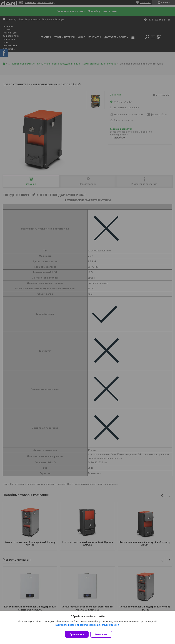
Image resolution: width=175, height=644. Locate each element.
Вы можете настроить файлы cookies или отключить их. (86, 626)
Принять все (77, 634)
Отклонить (103, 634)
